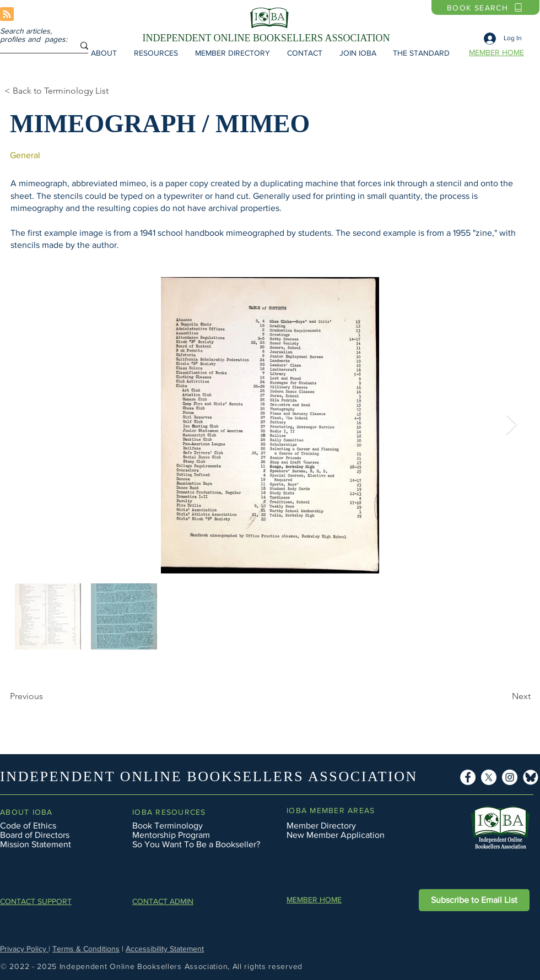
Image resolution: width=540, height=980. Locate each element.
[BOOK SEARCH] (485, 7)
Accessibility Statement (165, 949)
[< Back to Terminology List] (66, 91)
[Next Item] (512, 425)
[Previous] (46, 696)
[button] (104, 53)
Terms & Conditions (86, 949)
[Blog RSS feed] (7, 15)
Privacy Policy (24, 949)
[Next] (473, 696)
